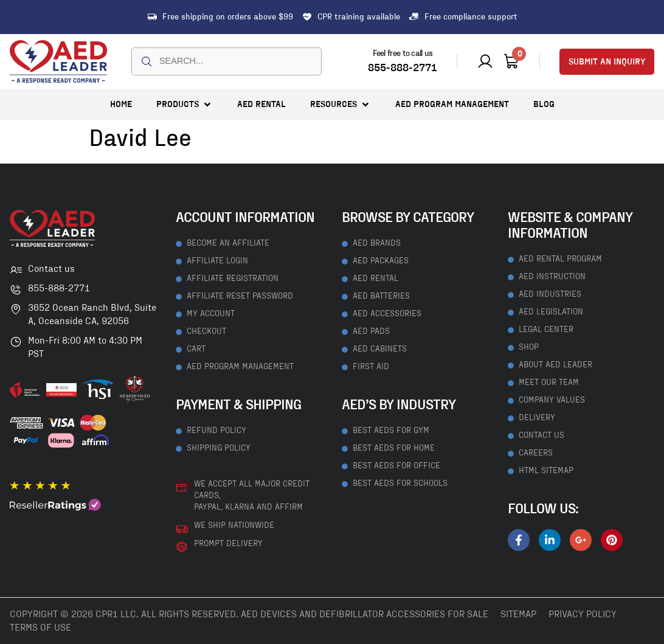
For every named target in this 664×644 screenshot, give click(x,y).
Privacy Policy (583, 614)
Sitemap (518, 614)
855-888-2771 (403, 68)
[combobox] (227, 61)
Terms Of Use (40, 628)
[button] (185, 104)
